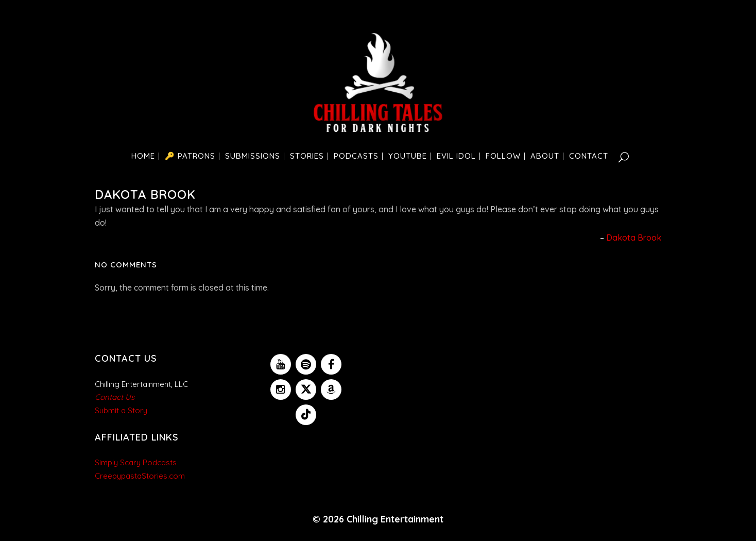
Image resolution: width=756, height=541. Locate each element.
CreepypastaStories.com (140, 476)
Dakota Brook (634, 238)
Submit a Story (121, 410)
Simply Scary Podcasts (136, 462)
